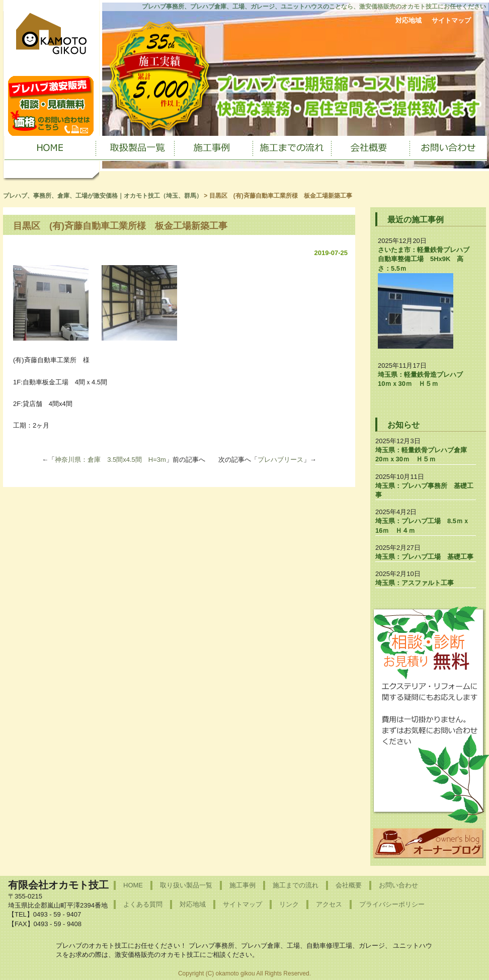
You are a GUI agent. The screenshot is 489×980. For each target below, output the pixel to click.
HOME (133, 885)
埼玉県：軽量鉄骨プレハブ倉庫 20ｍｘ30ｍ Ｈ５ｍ (424, 455)
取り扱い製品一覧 (186, 885)
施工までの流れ (296, 885)
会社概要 (349, 885)
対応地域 (409, 20)
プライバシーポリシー (392, 904)
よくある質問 (143, 904)
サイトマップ (451, 20)
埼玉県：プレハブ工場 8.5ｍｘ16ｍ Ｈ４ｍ (422, 525)
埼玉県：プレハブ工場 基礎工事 (424, 557)
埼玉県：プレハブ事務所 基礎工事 (424, 490)
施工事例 (242, 885)
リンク (289, 904)
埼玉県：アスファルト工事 (415, 583)
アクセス (329, 904)
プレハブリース (280, 460)
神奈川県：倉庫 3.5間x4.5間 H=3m (110, 460)
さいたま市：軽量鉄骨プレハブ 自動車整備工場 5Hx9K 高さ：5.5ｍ (427, 259)
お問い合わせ (398, 885)
